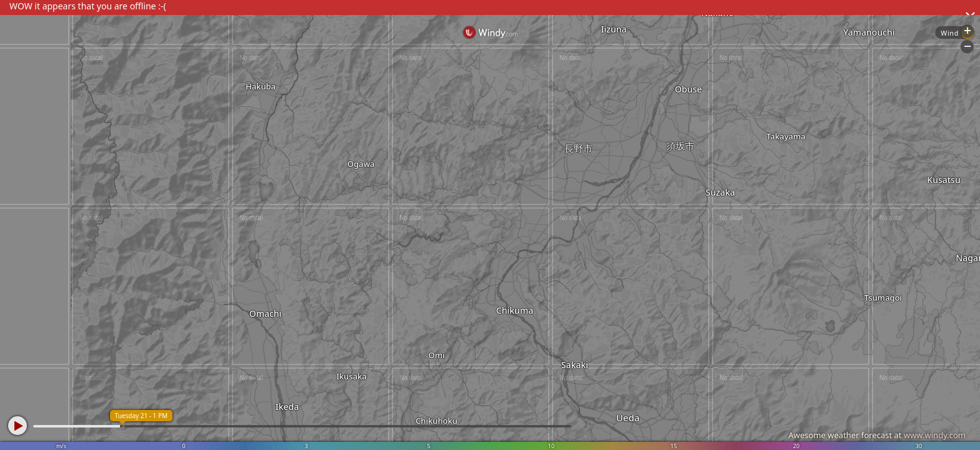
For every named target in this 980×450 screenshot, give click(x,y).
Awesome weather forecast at (877, 435)
